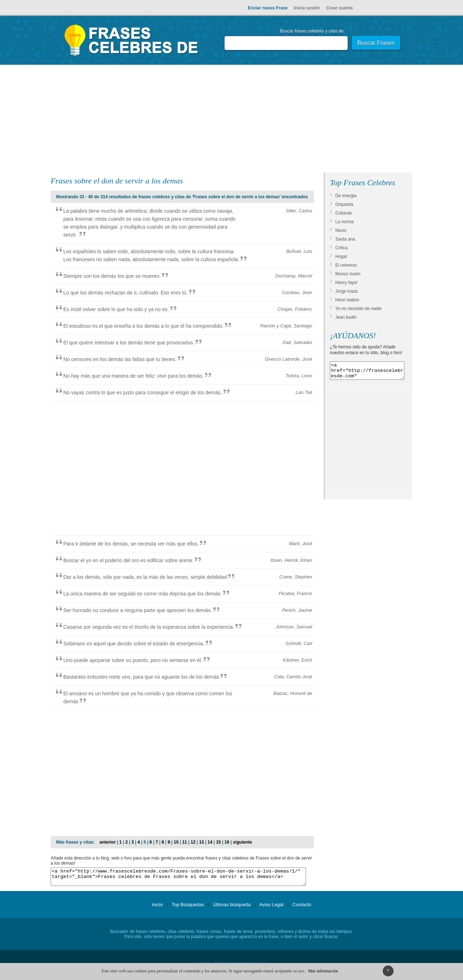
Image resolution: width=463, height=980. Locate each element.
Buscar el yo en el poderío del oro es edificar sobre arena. (128, 560)
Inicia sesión (307, 8)
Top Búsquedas (188, 908)
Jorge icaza (346, 291)
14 (210, 842)
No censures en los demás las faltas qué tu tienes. (120, 359)
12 (193, 842)
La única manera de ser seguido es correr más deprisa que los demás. (143, 594)
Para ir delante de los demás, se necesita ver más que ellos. (131, 544)
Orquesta (344, 204)
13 (201, 842)
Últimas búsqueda (232, 908)
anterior (108, 842)
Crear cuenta (339, 8)
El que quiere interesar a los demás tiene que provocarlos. (129, 343)
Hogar (341, 256)
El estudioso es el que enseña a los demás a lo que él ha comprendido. (143, 326)
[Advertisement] (231, 120)
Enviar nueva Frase (268, 8)
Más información (323, 971)
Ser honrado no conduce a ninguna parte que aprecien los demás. (138, 610)
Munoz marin (348, 274)
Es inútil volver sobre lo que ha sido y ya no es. (116, 309)
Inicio (157, 908)
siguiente (243, 842)
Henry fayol (346, 283)
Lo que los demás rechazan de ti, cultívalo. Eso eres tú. (126, 293)
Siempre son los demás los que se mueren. (112, 276)
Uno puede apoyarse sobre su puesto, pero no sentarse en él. (133, 660)
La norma (345, 222)
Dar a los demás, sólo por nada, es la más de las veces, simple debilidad (145, 577)
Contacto (302, 908)
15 (218, 842)
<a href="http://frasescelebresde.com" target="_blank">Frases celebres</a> (367, 372)
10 (176, 842)
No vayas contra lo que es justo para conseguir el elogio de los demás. (143, 393)
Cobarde (344, 213)
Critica (341, 248)
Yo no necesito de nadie (358, 309)
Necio (341, 230)
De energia (346, 196)
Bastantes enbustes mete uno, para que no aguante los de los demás (141, 677)
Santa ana (345, 239)
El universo (346, 265)
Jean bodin (346, 317)
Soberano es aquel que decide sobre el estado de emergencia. (134, 644)
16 (227, 842)
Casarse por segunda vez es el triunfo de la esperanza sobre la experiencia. (149, 627)
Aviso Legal (271, 908)
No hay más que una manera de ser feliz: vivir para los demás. (133, 376)
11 (185, 842)
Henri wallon (347, 300)
